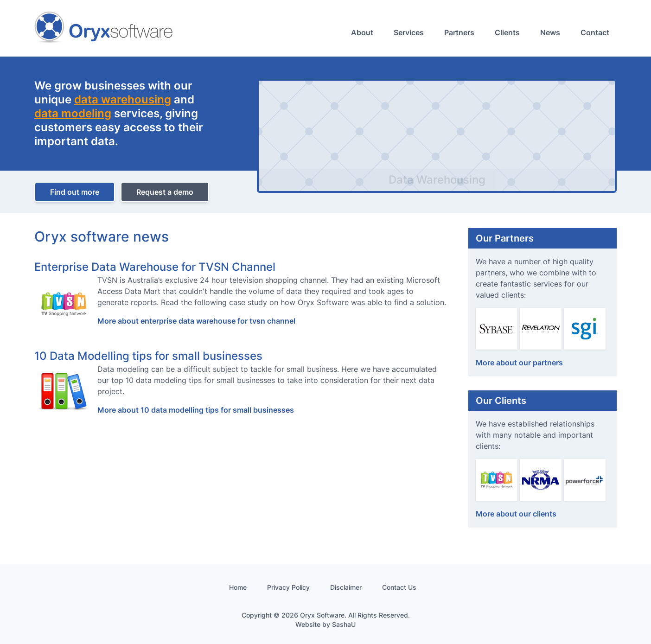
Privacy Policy (288, 587)
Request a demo (165, 192)
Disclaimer (346, 587)
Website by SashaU (325, 624)
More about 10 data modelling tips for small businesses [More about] (196, 410)
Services (409, 32)
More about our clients (516, 514)
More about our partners (519, 363)
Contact (595, 32)
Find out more (75, 192)
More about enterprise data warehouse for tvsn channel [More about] (196, 321)
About (362, 32)
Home (238, 587)
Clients (507, 32)
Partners (459, 32)
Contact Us (399, 587)
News (550, 32)
